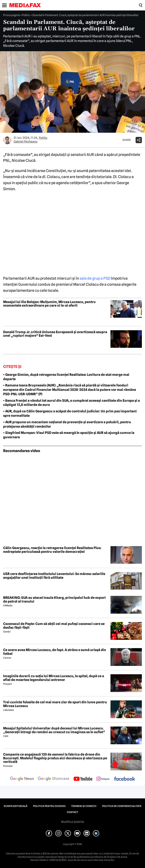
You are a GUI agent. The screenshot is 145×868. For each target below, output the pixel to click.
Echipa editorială (16, 806)
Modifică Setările (73, 822)
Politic (26, 15)
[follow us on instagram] (103, 779)
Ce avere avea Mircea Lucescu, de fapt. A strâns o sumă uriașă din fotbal (55, 652)
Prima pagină (11, 15)
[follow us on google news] (22, 779)
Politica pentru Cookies (49, 806)
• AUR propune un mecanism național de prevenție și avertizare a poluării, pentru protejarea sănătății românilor (67, 424)
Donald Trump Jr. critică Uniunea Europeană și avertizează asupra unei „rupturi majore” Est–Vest (55, 334)
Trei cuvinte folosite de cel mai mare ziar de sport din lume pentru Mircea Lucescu (55, 704)
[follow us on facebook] (124, 779)
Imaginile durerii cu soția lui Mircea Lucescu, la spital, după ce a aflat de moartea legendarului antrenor (54, 678)
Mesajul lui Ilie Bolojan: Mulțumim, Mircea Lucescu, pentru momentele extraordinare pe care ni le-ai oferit (49, 304)
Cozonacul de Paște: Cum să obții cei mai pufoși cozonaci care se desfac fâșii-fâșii (54, 626)
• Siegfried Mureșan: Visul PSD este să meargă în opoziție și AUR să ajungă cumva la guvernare (69, 435)
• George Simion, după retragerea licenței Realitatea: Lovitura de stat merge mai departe (66, 377)
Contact (72, 812)
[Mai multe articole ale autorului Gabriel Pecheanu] (7, 140)
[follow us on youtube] (83, 779)
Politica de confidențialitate (122, 806)
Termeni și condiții (84, 806)
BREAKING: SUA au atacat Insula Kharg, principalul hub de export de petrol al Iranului (54, 600)
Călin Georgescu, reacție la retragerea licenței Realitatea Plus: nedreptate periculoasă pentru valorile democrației (52, 550)
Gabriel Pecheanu (26, 141)
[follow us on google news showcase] (54, 779)
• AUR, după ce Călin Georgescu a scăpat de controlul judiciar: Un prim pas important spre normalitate (70, 413)
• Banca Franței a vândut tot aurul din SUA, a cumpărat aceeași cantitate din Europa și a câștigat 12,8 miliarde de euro (71, 403)
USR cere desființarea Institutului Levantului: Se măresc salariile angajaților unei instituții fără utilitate (54, 576)
